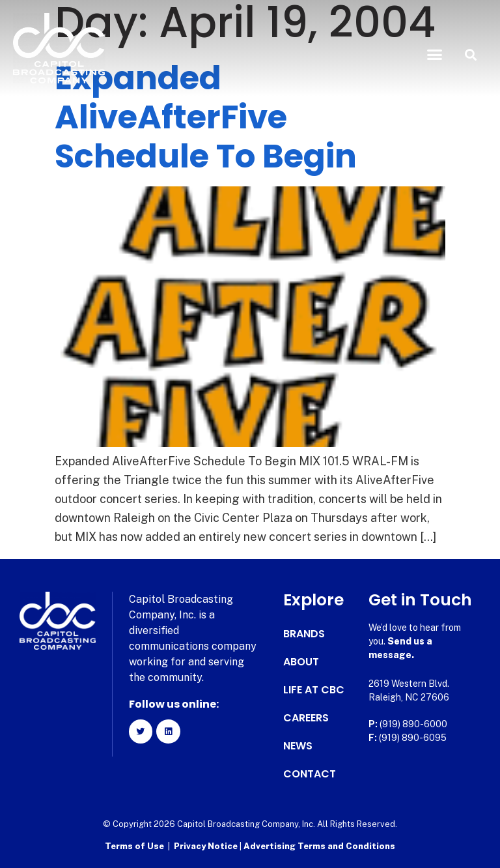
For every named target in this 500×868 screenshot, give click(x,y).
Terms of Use (134, 846)
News (298, 746)
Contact (310, 774)
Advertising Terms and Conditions (319, 846)
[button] (435, 55)
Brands (304, 634)
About (301, 662)
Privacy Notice (207, 846)
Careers (306, 718)
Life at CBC (314, 690)
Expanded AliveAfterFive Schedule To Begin (206, 117)
